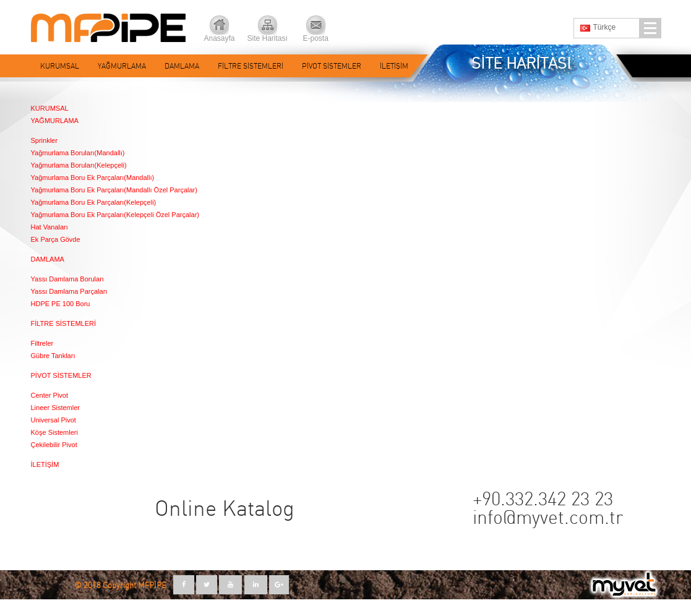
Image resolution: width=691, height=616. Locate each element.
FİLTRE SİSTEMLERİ (251, 66)
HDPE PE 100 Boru (61, 304)
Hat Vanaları (49, 227)
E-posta (316, 38)
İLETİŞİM (394, 66)
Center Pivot (50, 395)
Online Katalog (225, 509)
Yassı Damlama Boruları (67, 279)
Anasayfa (220, 38)
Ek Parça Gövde (56, 239)
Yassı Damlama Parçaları (69, 291)
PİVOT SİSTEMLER (332, 66)
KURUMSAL (60, 66)
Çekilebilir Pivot (54, 445)
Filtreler (42, 343)
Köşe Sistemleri (54, 432)
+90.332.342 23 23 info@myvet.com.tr (548, 509)
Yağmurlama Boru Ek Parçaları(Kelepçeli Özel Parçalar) (115, 215)
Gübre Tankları (53, 356)
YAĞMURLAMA (122, 66)
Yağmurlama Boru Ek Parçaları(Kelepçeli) (94, 202)
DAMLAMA (182, 66)
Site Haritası (268, 38)
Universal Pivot (54, 420)
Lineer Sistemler (55, 408)
